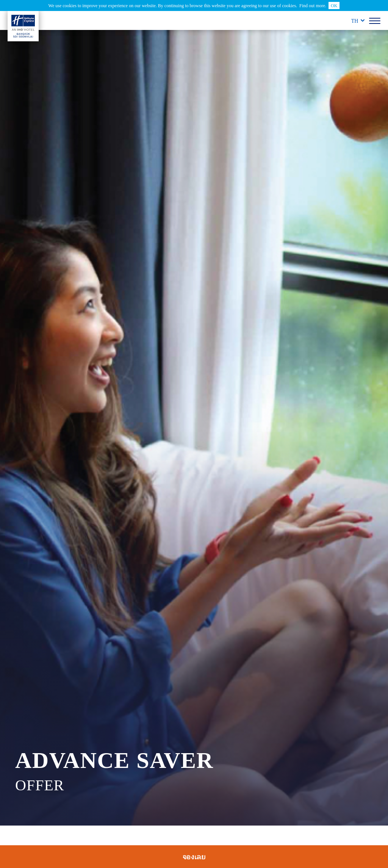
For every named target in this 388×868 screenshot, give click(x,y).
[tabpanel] (194, 428)
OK (334, 5)
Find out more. (313, 5)
